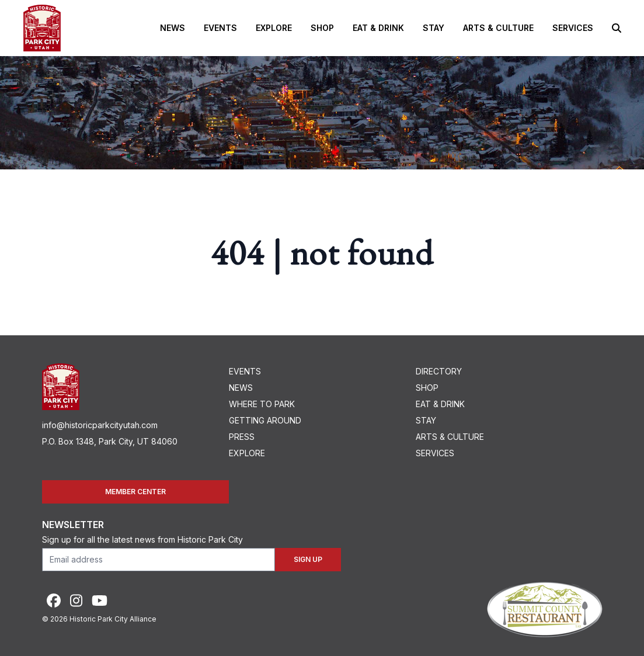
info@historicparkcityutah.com (100, 425)
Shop (322, 28)
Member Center (135, 492)
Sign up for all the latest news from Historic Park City (142, 539)
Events (220, 28)
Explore (274, 28)
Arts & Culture (498, 28)
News (173, 28)
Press (242, 437)
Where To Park (262, 404)
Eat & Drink (378, 28)
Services (573, 28)
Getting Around (265, 420)
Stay (434, 28)
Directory (439, 371)
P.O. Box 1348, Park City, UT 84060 (110, 441)
